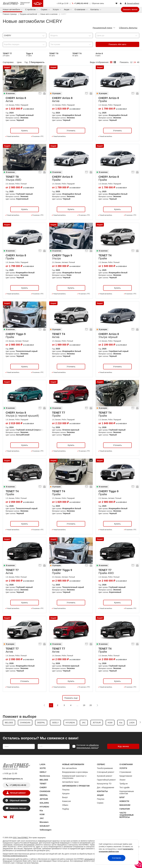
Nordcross (45, 776)
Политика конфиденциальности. (15, 856)
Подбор (66, 809)
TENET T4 (77, 54)
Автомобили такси (70, 782)
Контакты (95, 9)
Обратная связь (98, 3)
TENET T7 (7, 54)
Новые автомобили (12, 9)
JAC (42, 818)
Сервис (44, 9)
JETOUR (44, 799)
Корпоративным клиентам (127, 792)
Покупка (66, 790)
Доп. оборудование (106, 787)
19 (84, 705)
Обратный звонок (18, 801)
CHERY (43, 787)
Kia (41, 810)
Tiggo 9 (29, 54)
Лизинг (122, 780)
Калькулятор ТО (104, 784)
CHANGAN (45, 791)
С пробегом (31, 9)
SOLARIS (44, 803)
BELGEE (44, 780)
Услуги (56, 9)
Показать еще (71, 698)
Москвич (44, 822)
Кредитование (126, 776)
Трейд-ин (124, 784)
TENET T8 (54, 54)
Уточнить (71, 131)
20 (91, 705)
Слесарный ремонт (106, 772)
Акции (67, 9)
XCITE (43, 768)
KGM (42, 814)
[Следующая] (97, 705)
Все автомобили (69, 768)
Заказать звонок (130, 9)
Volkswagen (46, 830)
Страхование (125, 772)
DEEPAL (44, 795)
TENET (43, 784)
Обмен (65, 805)
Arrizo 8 (99, 54)
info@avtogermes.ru (13, 779)
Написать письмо (18, 808)
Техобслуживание (105, 768)
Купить (25, 131)
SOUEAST (45, 826)
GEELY (43, 772)
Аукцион (66, 794)
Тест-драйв (124, 787)
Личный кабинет (18, 793)
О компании (80, 9)
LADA (43, 764)
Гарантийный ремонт (106, 780)
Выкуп (65, 797)
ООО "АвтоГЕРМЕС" (21, 838)
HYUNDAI (44, 807)
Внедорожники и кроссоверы (75, 772)
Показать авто (117, 44)
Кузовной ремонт (105, 776)
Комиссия (67, 801)
